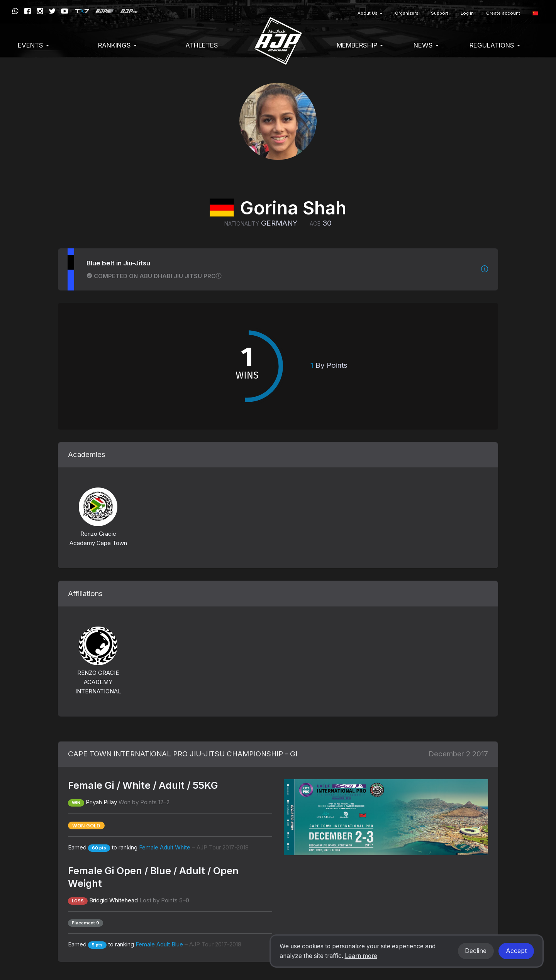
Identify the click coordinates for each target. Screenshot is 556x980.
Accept (516, 951)
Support (440, 13)
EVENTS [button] (33, 45)
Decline (476, 951)
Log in (467, 13)
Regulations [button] (495, 45)
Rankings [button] (117, 45)
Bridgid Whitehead (114, 900)
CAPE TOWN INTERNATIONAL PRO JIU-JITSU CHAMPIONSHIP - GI (183, 754)
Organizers (407, 13)
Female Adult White (194, 847)
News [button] (426, 45)
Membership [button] (360, 45)
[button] (535, 13)
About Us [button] (370, 13)
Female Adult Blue (188, 944)
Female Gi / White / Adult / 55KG (143, 785)
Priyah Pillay (101, 802)
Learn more (361, 956)
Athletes (202, 45)
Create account (503, 13)
